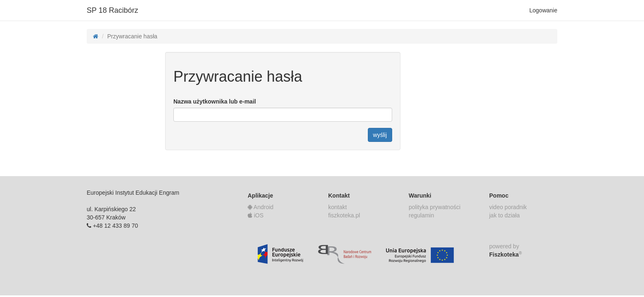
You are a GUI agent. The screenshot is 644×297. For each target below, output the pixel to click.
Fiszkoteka (505, 254)
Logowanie (543, 10)
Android (260, 207)
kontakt (337, 207)
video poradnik (508, 207)
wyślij (380, 135)
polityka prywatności (434, 207)
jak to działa (504, 215)
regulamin (421, 215)
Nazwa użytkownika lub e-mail (215, 101)
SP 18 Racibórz (112, 10)
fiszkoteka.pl (344, 215)
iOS (256, 215)
